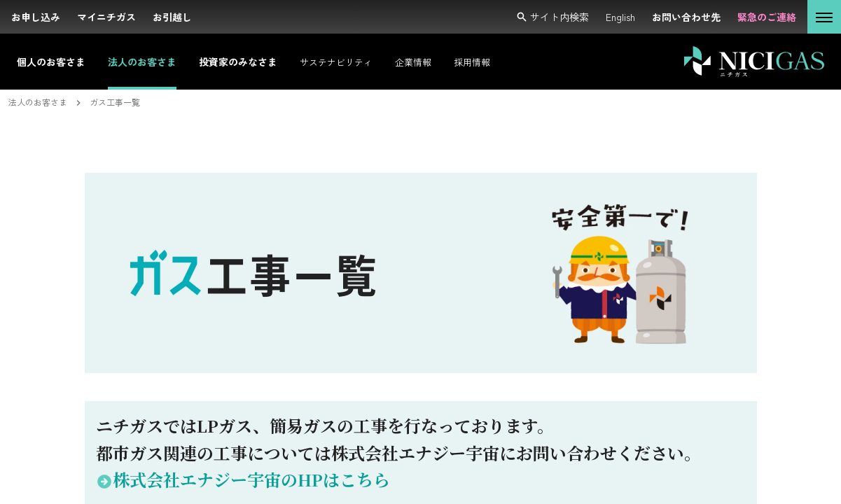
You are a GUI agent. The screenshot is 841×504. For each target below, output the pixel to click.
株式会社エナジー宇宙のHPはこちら (243, 479)
